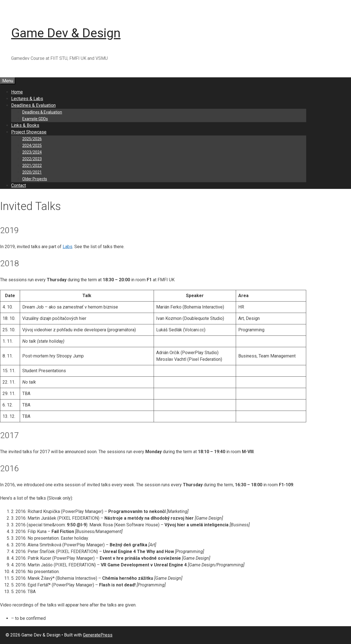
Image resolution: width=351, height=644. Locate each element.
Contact (19, 185)
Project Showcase (29, 132)
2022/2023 (32, 159)
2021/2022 (32, 166)
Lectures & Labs (27, 99)
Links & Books (25, 125)
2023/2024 (32, 152)
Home (17, 92)
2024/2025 (32, 145)
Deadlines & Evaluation (33, 105)
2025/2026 (32, 139)
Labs (67, 247)
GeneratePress (98, 635)
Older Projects (35, 179)
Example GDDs (35, 119)
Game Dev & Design (66, 33)
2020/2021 (32, 172)
